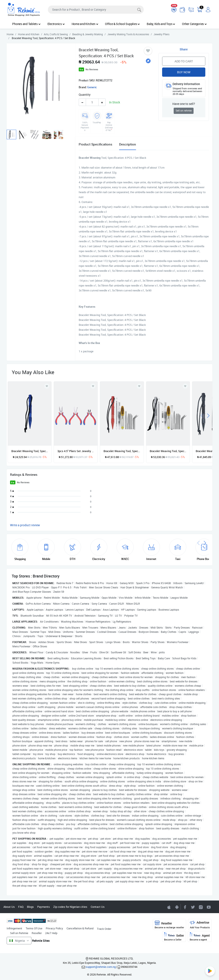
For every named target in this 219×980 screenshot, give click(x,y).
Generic (92, 87)
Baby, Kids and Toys (161, 24)
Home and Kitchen (85, 24)
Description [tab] (128, 144)
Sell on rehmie (184, 111)
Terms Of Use (34, 928)
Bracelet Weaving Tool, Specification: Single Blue (30, 451)
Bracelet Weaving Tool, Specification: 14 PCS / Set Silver (168, 451)
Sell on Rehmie (19, 933)
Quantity (85, 95)
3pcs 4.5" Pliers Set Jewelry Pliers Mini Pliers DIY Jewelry (76, 451)
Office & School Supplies (122, 24)
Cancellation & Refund (80, 928)
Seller (174, 937)
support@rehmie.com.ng (101, 967)
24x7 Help (51, 933)
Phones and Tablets (26, 24)
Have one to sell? (184, 104)
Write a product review (25, 525)
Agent (200, 937)
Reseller (37, 933)
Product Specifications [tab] (95, 144)
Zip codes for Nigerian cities (70, 907)
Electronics (56, 24)
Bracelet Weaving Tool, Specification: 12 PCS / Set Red (122, 451)
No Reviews (92, 69)
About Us (9, 907)
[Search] (96, 10)
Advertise (200, 925)
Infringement (14, 928)
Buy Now (184, 72)
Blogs (30, 907)
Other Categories (194, 24)
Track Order (104, 929)
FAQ (21, 907)
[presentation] (202, 415)
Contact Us (98, 907)
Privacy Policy (54, 928)
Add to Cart (184, 61)
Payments (44, 907)
